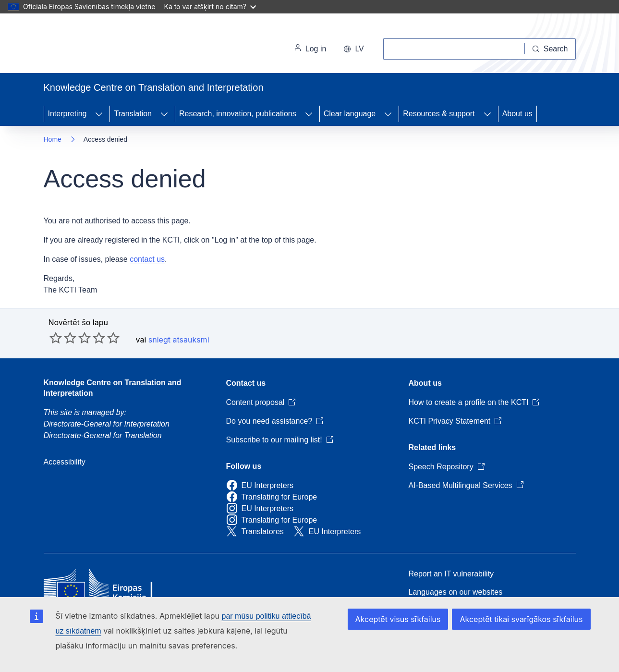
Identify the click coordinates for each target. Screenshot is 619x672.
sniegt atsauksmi (179, 340)
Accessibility (65, 462)
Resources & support (439, 114)
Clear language (350, 114)
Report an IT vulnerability (451, 574)
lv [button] (353, 49)
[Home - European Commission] (110, 45)
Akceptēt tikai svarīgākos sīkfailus (521, 619)
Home (53, 139)
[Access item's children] (99, 114)
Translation (133, 114)
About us (517, 114)
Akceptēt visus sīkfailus (398, 619)
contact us (147, 259)
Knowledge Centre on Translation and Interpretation (113, 388)
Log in (310, 49)
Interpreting (67, 114)
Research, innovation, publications (238, 114)
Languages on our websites (456, 592)
